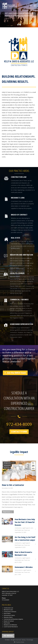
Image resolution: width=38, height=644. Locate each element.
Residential (7, 468)
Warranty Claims (8, 617)
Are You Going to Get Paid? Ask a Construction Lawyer (25, 539)
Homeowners (7, 465)
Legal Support (26, 528)
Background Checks (9, 463)
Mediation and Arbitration (10, 625)
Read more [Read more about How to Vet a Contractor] (7, 512)
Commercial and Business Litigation (13, 619)
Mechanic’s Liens (8, 610)
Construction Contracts (10, 612)
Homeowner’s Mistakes (24, 567)
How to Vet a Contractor (13, 485)
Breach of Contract (9, 621)
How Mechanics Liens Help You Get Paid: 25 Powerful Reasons (25, 522)
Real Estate (7, 623)
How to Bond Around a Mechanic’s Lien (23, 554)
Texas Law (27, 530)
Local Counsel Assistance (11, 627)
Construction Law (8, 608)
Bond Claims (7, 614)
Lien (32, 528)
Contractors (18, 528)
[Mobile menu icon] (35, 6)
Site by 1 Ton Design (27, 640)
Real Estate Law (19, 530)
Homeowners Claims (9, 615)
